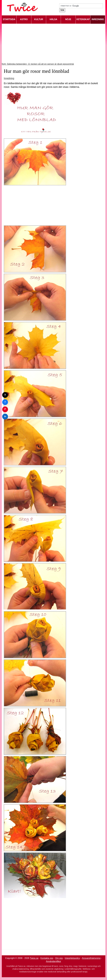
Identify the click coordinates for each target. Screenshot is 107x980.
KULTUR (39, 19)
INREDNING (98, 19)
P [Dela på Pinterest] (5, 409)
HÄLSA (53, 19)
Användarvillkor (53, 961)
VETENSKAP (83, 19)
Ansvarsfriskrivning (91, 958)
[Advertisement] (54, 43)
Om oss (59, 958)
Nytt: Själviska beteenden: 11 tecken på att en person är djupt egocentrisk (38, 64)
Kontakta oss (47, 958)
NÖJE (68, 19)
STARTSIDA (9, 19)
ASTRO (24, 19)
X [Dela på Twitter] (5, 395)
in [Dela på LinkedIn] (5, 416)
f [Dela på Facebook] (5, 402)
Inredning (9, 78)
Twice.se (34, 958)
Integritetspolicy (72, 958)
